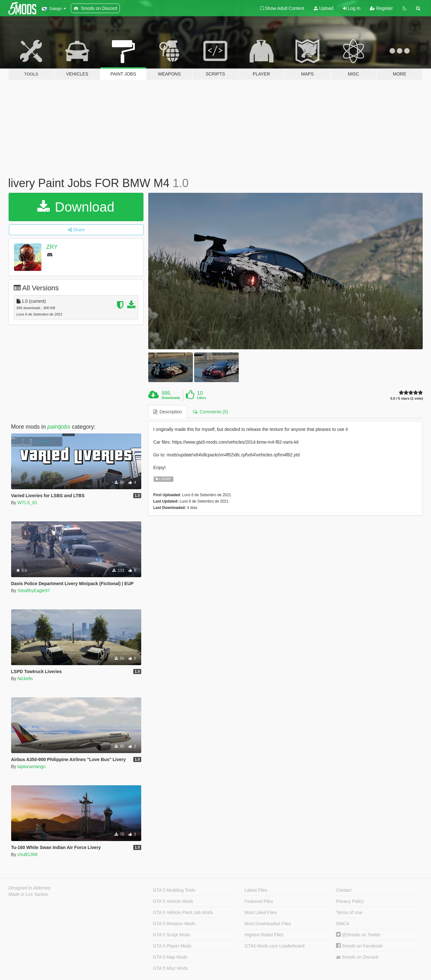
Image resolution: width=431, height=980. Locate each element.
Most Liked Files (261, 912)
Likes (201, 398)
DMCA (343, 924)
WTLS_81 (27, 503)
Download (76, 207)
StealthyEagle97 (34, 591)
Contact (344, 890)
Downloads (171, 398)
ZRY (52, 247)
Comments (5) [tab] (210, 412)
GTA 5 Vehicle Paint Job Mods (183, 912)
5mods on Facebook (359, 946)
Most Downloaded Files (268, 924)
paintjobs (59, 427)
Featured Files (259, 901)
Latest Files (256, 890)
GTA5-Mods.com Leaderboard (274, 946)
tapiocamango (32, 766)
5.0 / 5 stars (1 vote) (406, 399)
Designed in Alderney (30, 888)
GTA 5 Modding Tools (174, 890)
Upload (323, 8)
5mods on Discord (357, 957)
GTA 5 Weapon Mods (174, 924)
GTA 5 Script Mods (172, 935)
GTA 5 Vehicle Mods (173, 901)
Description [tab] (168, 412)
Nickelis (25, 679)
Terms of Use (349, 912)
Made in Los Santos (28, 894)
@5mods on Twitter (358, 935)
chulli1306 (28, 854)
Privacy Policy (350, 901)
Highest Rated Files (264, 935)
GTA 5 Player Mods (172, 946)
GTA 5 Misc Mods (170, 968)
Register (381, 8)
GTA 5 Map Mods (170, 957)
